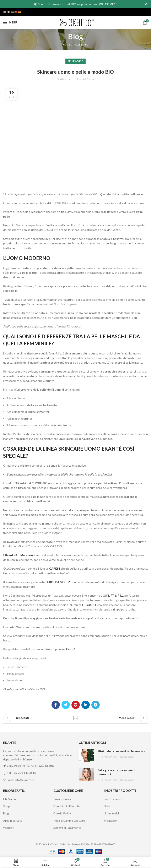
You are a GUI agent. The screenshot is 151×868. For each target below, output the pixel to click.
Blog (6, 813)
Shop (6, 806)
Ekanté (71, 649)
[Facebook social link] (56, 705)
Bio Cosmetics (113, 799)
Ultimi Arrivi (111, 813)
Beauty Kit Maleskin (19, 555)
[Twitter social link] (66, 705)
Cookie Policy (62, 813)
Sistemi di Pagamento (67, 828)
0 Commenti (127, 757)
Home (66, 45)
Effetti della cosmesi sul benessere (121, 751)
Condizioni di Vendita (67, 806)
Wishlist (8, 828)
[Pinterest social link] (76, 705)
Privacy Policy (62, 799)
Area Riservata (13, 821)
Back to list (76, 718)
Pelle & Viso (81, 45)
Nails (107, 806)
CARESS (54, 568)
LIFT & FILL (116, 595)
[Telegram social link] (96, 705)
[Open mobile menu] (10, 22)
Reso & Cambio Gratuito (69, 821)
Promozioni (111, 821)
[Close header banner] (146, 4)
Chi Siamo (9, 799)
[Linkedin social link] (86, 705)
